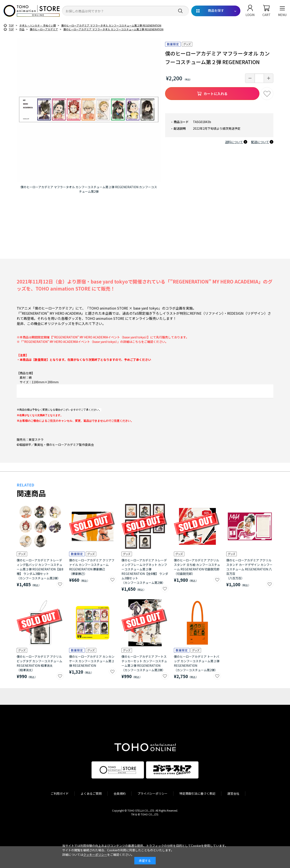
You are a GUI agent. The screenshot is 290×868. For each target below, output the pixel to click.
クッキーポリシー (95, 855)
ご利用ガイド (60, 793)
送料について (234, 142)
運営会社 (233, 793)
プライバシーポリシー (152, 793)
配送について (260, 142)
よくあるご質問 (91, 793)
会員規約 (120, 793)
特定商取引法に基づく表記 (197, 793)
